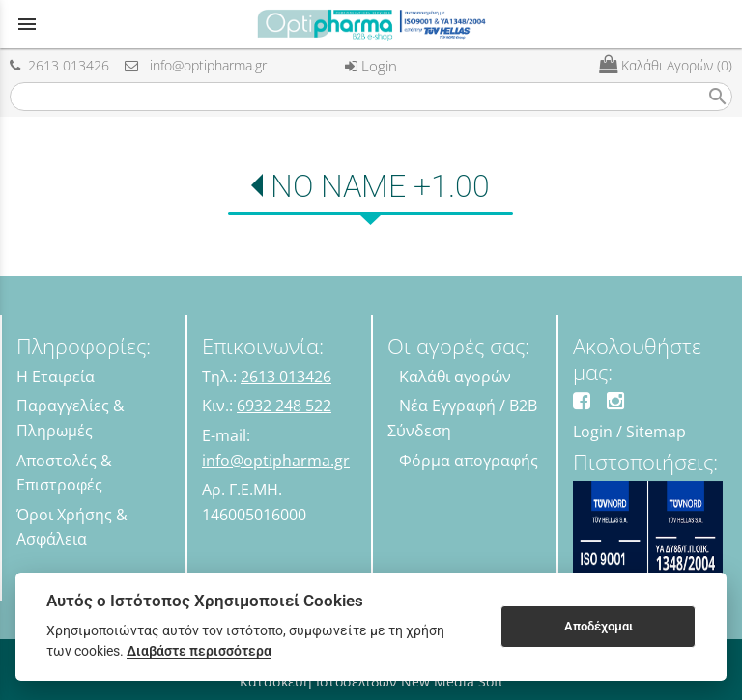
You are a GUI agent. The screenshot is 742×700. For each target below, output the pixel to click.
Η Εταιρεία (56, 377)
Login (371, 66)
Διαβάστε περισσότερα (199, 651)
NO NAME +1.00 (380, 186)
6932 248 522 (284, 406)
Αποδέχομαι (599, 626)
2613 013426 (59, 65)
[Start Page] (371, 24)
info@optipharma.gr (196, 65)
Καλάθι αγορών (455, 377)
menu (27, 24)
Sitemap (656, 432)
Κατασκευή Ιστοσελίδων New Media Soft (371, 681)
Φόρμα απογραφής (469, 461)
